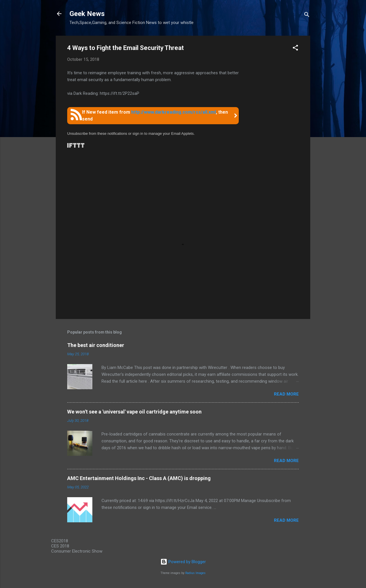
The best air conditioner (96, 345)
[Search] (307, 16)
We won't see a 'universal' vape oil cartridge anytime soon (134, 412)
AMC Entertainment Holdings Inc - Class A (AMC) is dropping (139, 478)
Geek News (87, 14)
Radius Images (195, 573)
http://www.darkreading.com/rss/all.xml (174, 112)
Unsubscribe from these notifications (97, 134)
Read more (286, 394)
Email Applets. (183, 134)
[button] (295, 49)
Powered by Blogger (183, 562)
